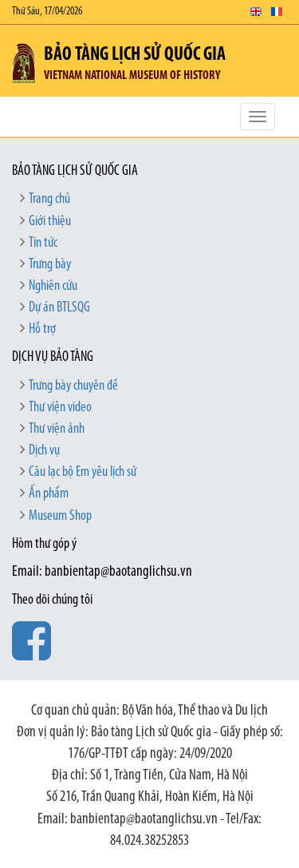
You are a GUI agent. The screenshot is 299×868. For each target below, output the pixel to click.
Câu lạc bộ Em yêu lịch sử (83, 472)
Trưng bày (50, 265)
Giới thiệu (50, 222)
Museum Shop (60, 516)
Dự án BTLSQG (59, 308)
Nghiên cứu (53, 286)
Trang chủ (49, 199)
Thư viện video (60, 408)
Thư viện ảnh (57, 429)
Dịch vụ (44, 451)
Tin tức (43, 243)
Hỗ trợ (42, 329)
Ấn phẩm (49, 494)
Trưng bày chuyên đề (73, 386)
